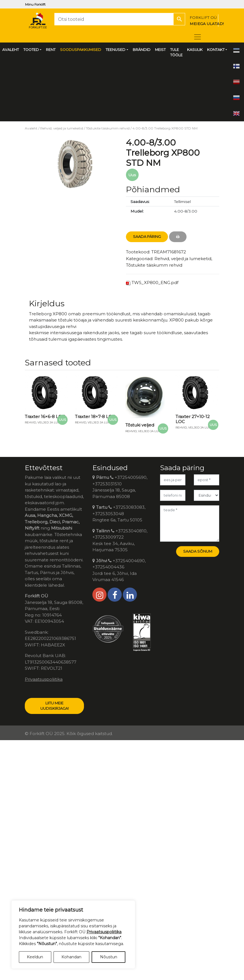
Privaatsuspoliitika (44, 679)
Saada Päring (147, 236)
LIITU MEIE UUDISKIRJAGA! (55, 706)
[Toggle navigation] (198, 37)
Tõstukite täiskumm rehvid (108, 128)
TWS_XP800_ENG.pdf (155, 283)
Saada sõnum (198, 551)
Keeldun (35, 957)
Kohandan (71, 957)
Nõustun (109, 957)
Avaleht (31, 128)
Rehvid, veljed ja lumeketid (62, 128)
